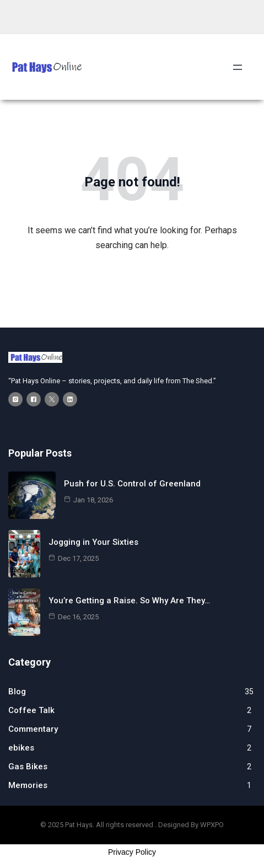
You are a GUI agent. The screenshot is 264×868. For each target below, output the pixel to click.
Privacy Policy (132, 852)
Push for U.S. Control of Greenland (132, 484)
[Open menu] (238, 67)
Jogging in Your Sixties (93, 542)
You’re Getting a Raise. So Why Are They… (129, 601)
